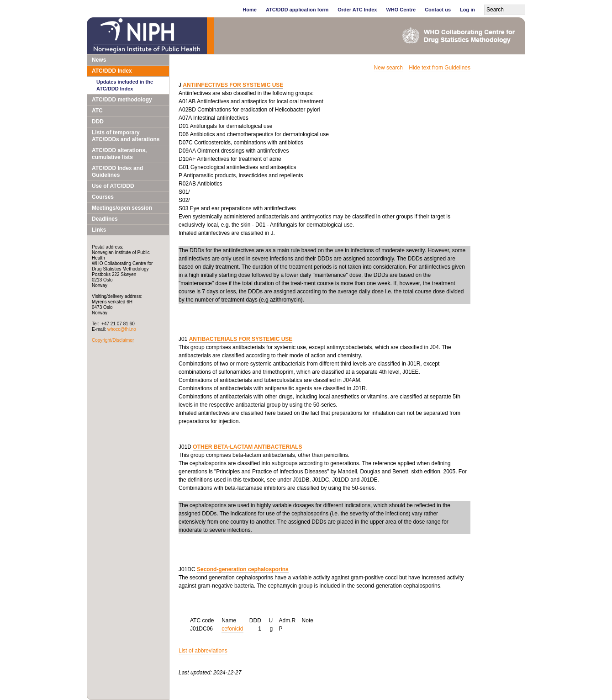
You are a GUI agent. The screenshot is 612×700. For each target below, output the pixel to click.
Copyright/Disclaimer (113, 340)
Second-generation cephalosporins (243, 569)
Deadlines (105, 219)
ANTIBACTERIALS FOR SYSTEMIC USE (241, 339)
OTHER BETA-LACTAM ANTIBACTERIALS (247, 447)
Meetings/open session (122, 208)
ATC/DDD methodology (122, 100)
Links (99, 230)
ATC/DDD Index (112, 71)
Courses (103, 197)
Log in (467, 10)
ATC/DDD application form (297, 10)
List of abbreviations (203, 651)
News (99, 60)
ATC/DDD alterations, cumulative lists (119, 154)
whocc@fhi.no (122, 329)
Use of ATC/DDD (113, 186)
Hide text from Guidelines (440, 68)
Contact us (438, 10)
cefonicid (232, 629)
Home (250, 10)
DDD (98, 122)
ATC (97, 111)
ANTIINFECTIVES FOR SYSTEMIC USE (233, 85)
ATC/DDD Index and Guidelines (117, 172)
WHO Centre (401, 10)
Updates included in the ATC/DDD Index (125, 85)
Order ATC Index (357, 10)
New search (388, 68)
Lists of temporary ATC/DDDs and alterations (126, 136)
